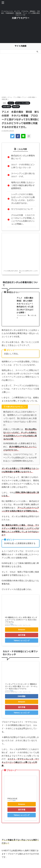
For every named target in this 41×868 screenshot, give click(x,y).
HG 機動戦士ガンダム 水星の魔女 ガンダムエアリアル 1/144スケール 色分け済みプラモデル (21, 620)
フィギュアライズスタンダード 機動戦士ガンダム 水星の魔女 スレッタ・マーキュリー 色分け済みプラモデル (21, 686)
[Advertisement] (20, 33)
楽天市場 (22, 635)
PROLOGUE (12, 799)
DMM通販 (22, 696)
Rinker (12, 624)
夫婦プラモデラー (21, 18)
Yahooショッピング (22, 640)
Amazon (22, 630)
